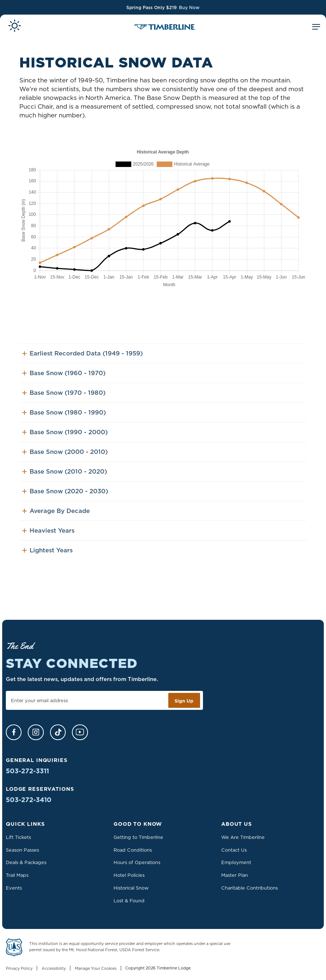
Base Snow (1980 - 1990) (64, 419)
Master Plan (235, 875)
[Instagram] (36, 732)
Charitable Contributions (250, 888)
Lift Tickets (18, 837)
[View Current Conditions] (15, 27)
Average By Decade (56, 518)
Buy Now (189, 7)
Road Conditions (133, 850)
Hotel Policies (129, 875)
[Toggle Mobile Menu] (316, 28)
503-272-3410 (29, 800)
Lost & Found (129, 901)
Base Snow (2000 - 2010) (65, 459)
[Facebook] (14, 732)
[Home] (165, 28)
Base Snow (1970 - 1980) (64, 400)
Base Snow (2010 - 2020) (64, 478)
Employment (236, 862)
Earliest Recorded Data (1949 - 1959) (82, 360)
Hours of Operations (137, 862)
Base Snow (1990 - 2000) (65, 439)
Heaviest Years (48, 537)
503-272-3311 (27, 771)
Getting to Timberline (138, 837)
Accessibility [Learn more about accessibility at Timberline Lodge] (54, 968)
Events (14, 888)
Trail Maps (17, 875)
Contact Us (234, 850)
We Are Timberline (243, 837)
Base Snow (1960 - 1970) (64, 380)
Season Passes (22, 850)
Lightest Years (47, 557)
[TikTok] (58, 732)
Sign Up (184, 700)
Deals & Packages (26, 862)
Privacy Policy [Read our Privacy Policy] (19, 968)
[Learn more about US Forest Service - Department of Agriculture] (14, 949)
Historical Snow (131, 888)
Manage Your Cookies (96, 968)
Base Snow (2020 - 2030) (65, 498)
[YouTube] (80, 732)
